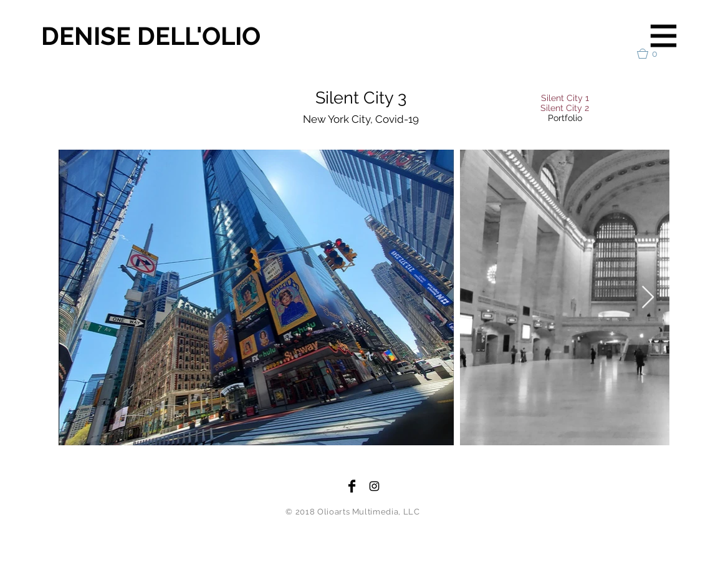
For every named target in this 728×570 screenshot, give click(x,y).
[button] (664, 36)
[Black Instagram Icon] (374, 486)
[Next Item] (648, 298)
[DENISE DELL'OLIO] (165, 36)
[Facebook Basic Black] (352, 486)
